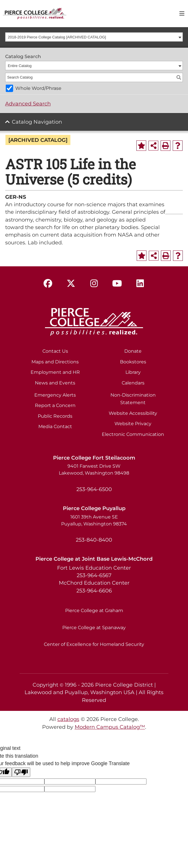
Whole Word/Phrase (38, 88)
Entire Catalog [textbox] (20, 66)
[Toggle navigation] (182, 14)
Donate (133, 351)
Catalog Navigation (37, 122)
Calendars (133, 383)
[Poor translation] (21, 772)
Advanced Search (28, 104)
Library (133, 372)
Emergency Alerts (55, 395)
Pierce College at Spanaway (94, 628)
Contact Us (55, 351)
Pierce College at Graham (94, 610)
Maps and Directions (55, 362)
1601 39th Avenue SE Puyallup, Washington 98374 (94, 520)
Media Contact (55, 426)
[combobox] (94, 37)
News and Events (55, 383)
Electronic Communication (133, 434)
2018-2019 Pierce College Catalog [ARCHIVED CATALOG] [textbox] (57, 37)
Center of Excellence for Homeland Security (94, 644)
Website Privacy (133, 424)
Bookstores (133, 362)
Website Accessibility (133, 413)
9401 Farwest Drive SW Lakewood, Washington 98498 (94, 470)
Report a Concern (55, 405)
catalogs (68, 719)
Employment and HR (55, 372)
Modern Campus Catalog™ (110, 727)
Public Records (55, 416)
